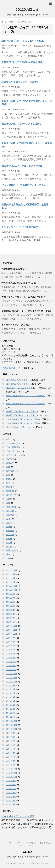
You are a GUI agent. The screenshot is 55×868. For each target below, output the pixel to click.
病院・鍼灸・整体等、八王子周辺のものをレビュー (28, 857)
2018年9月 (11, 685)
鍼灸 (8, 554)
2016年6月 (11, 792)
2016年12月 (11, 769)
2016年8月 (11, 785)
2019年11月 (11, 630)
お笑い (20, 232)
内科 (8, 467)
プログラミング (13, 451)
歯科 (8, 503)
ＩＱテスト (30, 846)
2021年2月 (11, 582)
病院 (8, 523)
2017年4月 (11, 753)
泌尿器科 (10, 511)
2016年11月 (11, 773)
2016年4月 (11, 800)
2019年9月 (11, 638)
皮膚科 (9, 527)
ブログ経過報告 (13, 447)
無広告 (24, 109)
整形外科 (10, 491)
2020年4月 (11, 610)
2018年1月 (11, 717)
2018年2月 (11, 713)
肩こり (9, 48)
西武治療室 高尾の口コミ (14, 269)
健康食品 (10, 463)
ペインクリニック (24, 46)
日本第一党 (11, 495)
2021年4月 (11, 578)
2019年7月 (11, 646)
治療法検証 (11, 507)
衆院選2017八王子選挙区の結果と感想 (22, 62)
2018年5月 (11, 701)
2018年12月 (11, 674)
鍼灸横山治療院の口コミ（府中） (21, 411)
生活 (19, 87)
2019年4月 (11, 658)
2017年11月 (11, 725)
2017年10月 (11, 729)
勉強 (8, 475)
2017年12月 (11, 721)
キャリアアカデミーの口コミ (16, 325)
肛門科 (9, 542)
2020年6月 (11, 602)
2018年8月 (11, 689)
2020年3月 (11, 614)
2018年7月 (11, 693)
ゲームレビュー (13, 443)
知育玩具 (10, 531)
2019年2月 (11, 666)
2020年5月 (11, 606)
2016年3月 (11, 804)
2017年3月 (11, 757)
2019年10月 (11, 634)
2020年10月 (11, 590)
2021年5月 (11, 574)
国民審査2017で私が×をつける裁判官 (21, 124)
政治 (19, 67)
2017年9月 (11, 733)
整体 (8, 487)
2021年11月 (11, 570)
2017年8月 (11, 737)
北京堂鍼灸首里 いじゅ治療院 (18, 816)
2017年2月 (11, 761)
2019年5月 (11, 654)
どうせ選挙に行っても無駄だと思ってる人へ (25, 185)
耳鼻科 (9, 539)
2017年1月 (11, 765)
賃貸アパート (12, 550)
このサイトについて (14, 843)
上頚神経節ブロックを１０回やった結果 (23, 41)
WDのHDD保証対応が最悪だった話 (19, 283)
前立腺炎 (42, 46)
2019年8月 (11, 642)
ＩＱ (8, 558)
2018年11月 (11, 677)
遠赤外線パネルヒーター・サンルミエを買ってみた (27, 311)
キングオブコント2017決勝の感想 (20, 227)
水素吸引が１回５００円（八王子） (20, 82)
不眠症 (35, 46)
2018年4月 (11, 705)
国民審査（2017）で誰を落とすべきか (22, 166)
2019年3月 (11, 662)
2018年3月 (11, 709)
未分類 (9, 499)
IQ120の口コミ (27, 10)
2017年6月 (11, 745)
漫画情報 (10, 515)
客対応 (9, 479)
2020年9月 (11, 594)
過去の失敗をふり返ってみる (19, 388)
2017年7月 (11, 741)
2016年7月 (11, 789)
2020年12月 (11, 586)
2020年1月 (11, 622)
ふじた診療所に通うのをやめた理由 (22, 419)
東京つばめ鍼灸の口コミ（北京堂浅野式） (25, 396)
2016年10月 (11, 777)
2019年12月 (11, 626)
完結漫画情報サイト (12, 368)
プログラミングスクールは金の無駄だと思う (23, 297)
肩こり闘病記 (31, 843)
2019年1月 (11, 670)
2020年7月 (11, 598)
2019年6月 (11, 650)
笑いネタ (10, 535)
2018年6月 (11, 697)
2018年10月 (11, 681)
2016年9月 (11, 781)
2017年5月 (11, 749)
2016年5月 (11, 796)
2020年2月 (11, 618)
